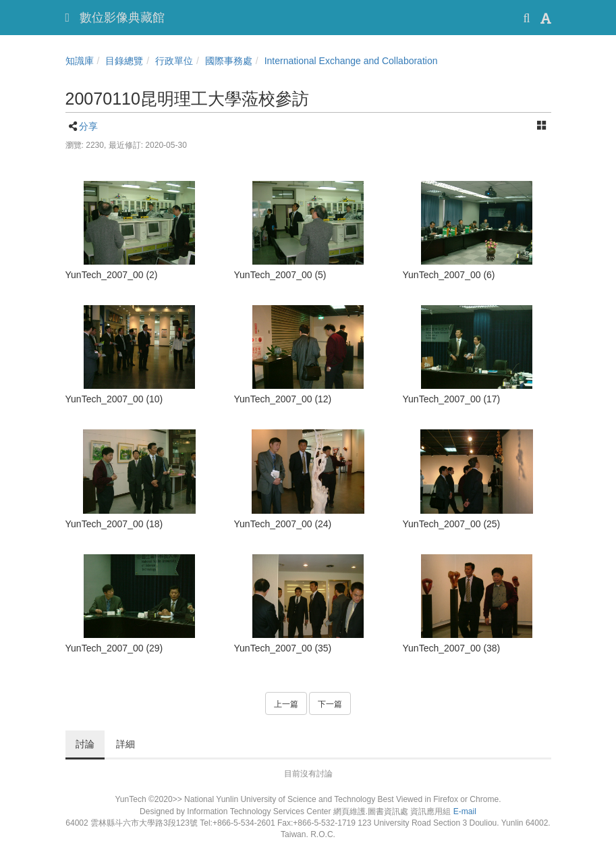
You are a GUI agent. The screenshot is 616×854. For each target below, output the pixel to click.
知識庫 (80, 61)
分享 (88, 126)
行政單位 (174, 61)
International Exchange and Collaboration (351, 61)
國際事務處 (229, 61)
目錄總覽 (124, 61)
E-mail (465, 811)
